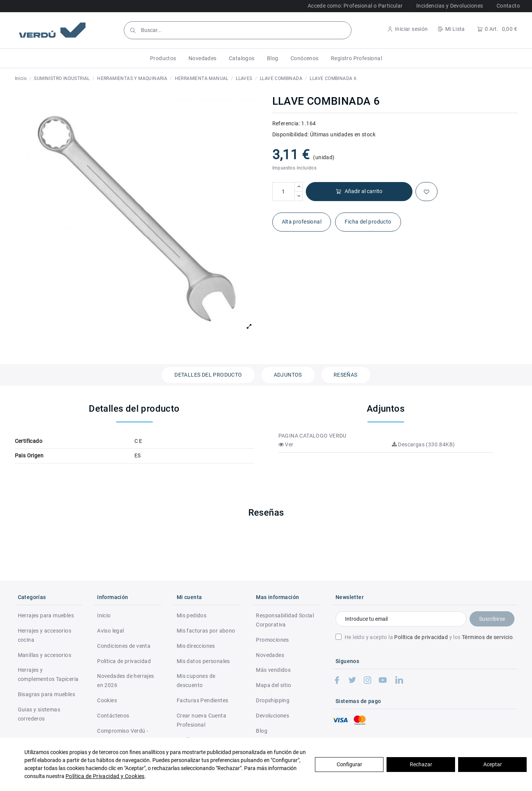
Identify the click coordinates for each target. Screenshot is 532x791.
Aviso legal (110, 631)
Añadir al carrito (359, 191)
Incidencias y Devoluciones (450, 6)
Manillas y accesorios (45, 655)
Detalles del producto (208, 375)
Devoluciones (272, 716)
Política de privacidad (421, 637)
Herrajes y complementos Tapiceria (48, 674)
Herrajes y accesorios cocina (45, 635)
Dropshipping (273, 700)
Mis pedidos (192, 615)
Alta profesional (302, 222)
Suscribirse (492, 619)
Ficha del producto (368, 222)
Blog (262, 731)
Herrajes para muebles (46, 615)
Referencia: (286, 123)
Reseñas (346, 375)
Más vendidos (273, 670)
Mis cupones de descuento (196, 681)
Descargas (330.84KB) (423, 444)
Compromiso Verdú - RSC (123, 735)
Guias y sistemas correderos (39, 714)
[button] (163, 58)
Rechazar (421, 764)
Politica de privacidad (124, 661)
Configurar (349, 764)
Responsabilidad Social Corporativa (285, 620)
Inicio (104, 615)
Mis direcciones (196, 646)
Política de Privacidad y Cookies (105, 776)
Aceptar (493, 764)
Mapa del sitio (273, 685)
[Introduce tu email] (401, 619)
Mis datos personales (203, 661)
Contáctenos (113, 716)
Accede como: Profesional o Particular (355, 6)
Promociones (272, 640)
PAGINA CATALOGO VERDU (312, 436)
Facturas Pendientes (203, 700)
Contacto (508, 6)
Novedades (270, 655)
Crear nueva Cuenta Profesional (201, 720)
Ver (286, 444)
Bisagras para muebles (46, 694)
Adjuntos (288, 375)
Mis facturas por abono (206, 631)
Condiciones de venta (124, 646)
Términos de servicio (487, 637)
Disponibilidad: (291, 134)
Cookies (107, 700)
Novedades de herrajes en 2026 (125, 681)
